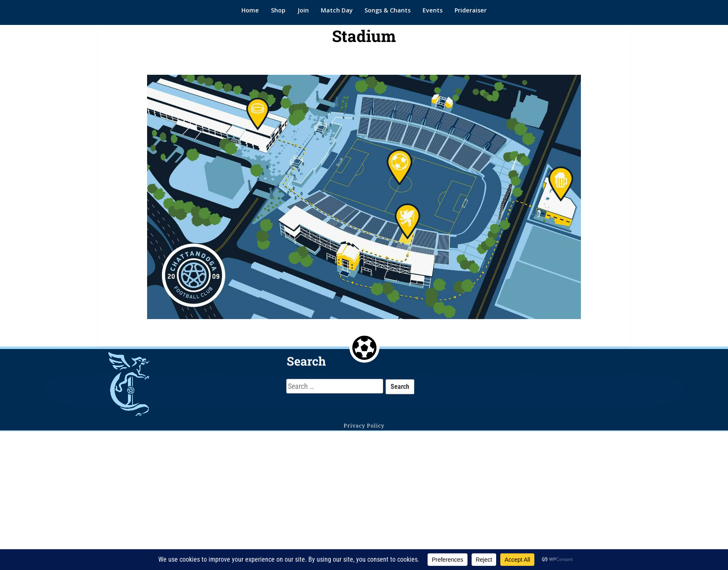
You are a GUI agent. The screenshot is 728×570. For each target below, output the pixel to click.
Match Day (337, 10)
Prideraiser (471, 10)
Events (433, 10)
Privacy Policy (364, 426)
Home (250, 10)
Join (303, 10)
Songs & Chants (387, 10)
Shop (278, 10)
